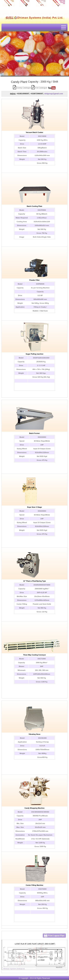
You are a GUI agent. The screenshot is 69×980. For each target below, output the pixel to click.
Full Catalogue (41, 88)
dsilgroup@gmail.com (54, 94)
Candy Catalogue (24, 88)
